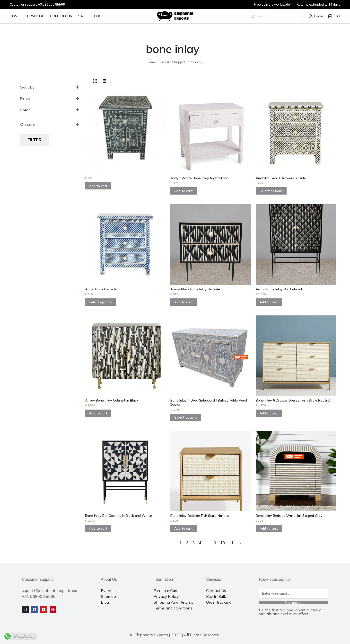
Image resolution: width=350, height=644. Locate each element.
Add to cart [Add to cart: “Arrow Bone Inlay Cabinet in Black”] (98, 413)
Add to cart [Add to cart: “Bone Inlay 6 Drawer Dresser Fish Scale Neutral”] (269, 413)
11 (231, 543)
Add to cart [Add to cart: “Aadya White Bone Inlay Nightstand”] (184, 191)
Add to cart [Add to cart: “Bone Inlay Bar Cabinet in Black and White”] (98, 528)
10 (223, 543)
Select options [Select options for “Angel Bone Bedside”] (101, 302)
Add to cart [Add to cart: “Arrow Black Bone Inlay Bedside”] (184, 302)
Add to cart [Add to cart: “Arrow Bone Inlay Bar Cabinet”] (269, 302)
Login (316, 16)
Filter (35, 140)
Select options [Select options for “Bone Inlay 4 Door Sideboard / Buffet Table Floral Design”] (186, 417)
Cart (334, 16)
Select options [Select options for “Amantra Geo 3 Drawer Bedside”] (271, 191)
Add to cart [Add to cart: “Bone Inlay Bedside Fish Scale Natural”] (184, 528)
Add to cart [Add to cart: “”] (98, 186)
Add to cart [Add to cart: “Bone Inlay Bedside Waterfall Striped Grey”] (269, 528)
